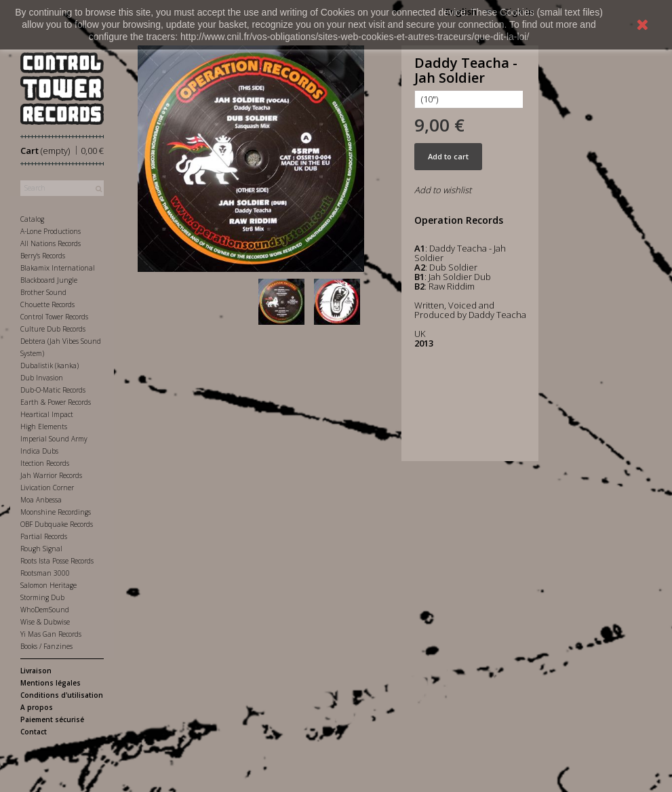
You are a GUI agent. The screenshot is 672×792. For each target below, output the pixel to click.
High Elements (44, 427)
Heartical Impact (47, 414)
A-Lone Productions (51, 231)
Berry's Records (43, 256)
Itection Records (45, 463)
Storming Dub (42, 597)
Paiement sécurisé (52, 719)
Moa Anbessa (41, 500)
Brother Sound (43, 292)
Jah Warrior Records (51, 475)
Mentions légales (51, 683)
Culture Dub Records (53, 329)
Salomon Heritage (48, 585)
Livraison (36, 671)
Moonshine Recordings (56, 512)
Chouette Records (47, 304)
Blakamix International (58, 268)
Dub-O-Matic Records (53, 390)
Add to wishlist (443, 190)
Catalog (32, 219)
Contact (34, 732)
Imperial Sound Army (54, 439)
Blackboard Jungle (49, 280)
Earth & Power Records (56, 402)
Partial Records (44, 536)
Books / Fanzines (46, 646)
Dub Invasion (42, 378)
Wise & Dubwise (45, 622)
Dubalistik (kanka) (50, 365)
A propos (37, 707)
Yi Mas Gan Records (51, 634)
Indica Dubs (39, 451)
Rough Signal (41, 549)
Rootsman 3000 (45, 573)
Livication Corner (47, 488)
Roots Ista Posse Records (57, 561)
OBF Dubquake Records (57, 524)
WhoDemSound (45, 610)
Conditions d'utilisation (62, 695)
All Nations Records (51, 243)
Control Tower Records (54, 317)
